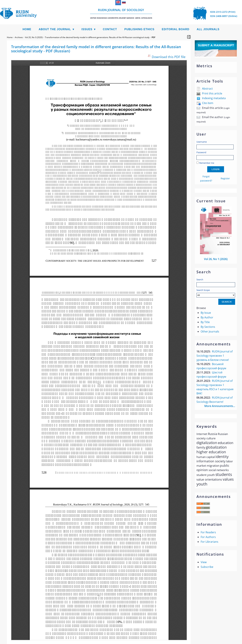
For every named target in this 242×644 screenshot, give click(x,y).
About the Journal (55, 29)
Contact (110, 29)
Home (27, 29)
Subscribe (207, 567)
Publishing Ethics (139, 29)
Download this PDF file (169, 57)
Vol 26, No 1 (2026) (216, 259)
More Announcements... (220, 406)
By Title (205, 322)
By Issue (206, 313)
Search (200, 279)
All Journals (208, 29)
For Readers (208, 532)
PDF (153, 37)
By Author (207, 317)
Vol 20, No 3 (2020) (34, 37)
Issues (87, 29)
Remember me (207, 163)
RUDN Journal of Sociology (121, 14)
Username (202, 142)
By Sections (208, 327)
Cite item (208, 103)
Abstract (207, 89)
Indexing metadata (214, 98)
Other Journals (210, 331)
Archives (19, 37)
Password (201, 152)
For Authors (208, 537)
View (204, 562)
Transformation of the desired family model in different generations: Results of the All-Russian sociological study (97, 37)
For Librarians (209, 542)
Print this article (212, 93)
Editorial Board (176, 29)
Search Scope (216, 293)
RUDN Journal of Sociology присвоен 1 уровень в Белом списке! (215, 356)
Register (225, 178)
